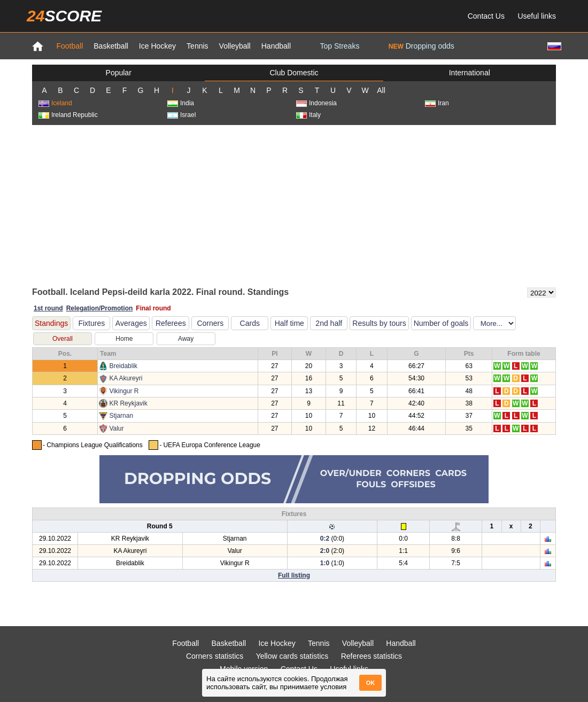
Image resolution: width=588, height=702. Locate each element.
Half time (289, 323)
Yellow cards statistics (292, 656)
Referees (171, 323)
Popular (119, 73)
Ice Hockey (157, 46)
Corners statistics (215, 656)
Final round (153, 308)
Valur (116, 428)
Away (186, 339)
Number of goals (441, 323)
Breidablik (123, 366)
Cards (250, 323)
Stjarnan (121, 416)
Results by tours (379, 323)
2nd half (329, 323)
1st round (48, 308)
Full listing (294, 575)
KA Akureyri (126, 378)
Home (124, 339)
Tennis (197, 46)
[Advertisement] (294, 205)
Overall (63, 339)
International (470, 73)
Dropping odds (421, 46)
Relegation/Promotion (100, 308)
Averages (131, 323)
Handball (276, 46)
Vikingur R (124, 391)
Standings (51, 323)
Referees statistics (372, 656)
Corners (210, 323)
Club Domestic (294, 73)
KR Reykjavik (128, 403)
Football (69, 46)
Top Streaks (339, 46)
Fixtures (91, 323)
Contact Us (486, 16)
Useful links (537, 16)
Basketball (111, 46)
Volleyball (235, 46)
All (381, 90)
